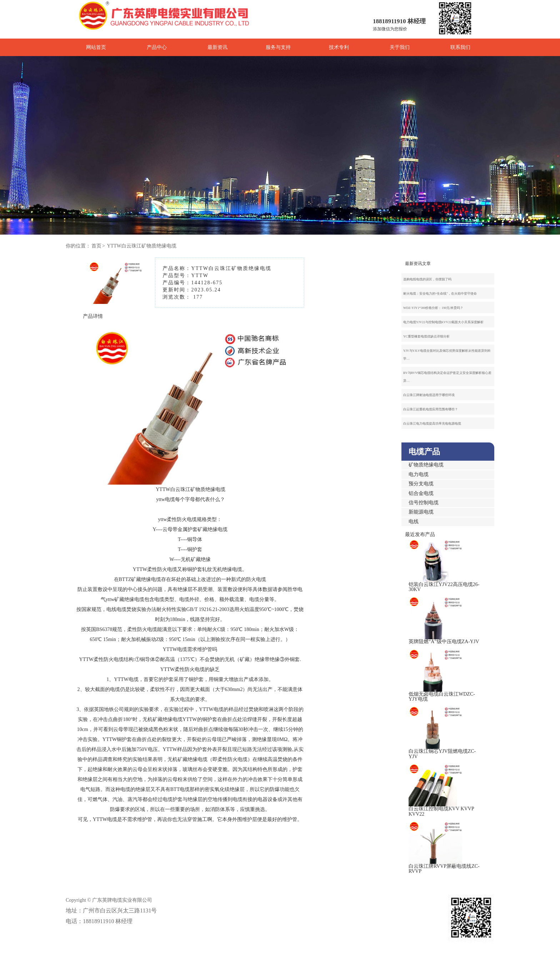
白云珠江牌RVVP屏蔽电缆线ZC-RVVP (444, 869)
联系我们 (460, 47)
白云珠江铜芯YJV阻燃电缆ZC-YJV (442, 754)
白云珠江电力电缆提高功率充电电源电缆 (432, 424)
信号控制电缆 (424, 503)
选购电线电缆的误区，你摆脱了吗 (427, 279)
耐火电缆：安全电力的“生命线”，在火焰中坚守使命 (440, 294)
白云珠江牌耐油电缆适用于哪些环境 (429, 395)
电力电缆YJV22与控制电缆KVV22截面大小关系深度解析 (443, 322)
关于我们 (400, 47)
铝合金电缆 (421, 493)
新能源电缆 (421, 512)
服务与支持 (278, 47)
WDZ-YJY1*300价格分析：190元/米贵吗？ (433, 308)
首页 (96, 246)
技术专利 (339, 47)
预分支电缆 (421, 484)
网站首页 (96, 47)
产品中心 (157, 47)
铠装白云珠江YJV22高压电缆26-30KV (444, 587)
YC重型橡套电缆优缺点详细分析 (426, 336)
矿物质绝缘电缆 (426, 465)
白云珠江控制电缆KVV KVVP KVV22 (441, 811)
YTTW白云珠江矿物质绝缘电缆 (141, 246)
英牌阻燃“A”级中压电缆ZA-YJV (444, 642)
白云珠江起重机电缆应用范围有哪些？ (431, 409)
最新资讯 (217, 47)
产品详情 (93, 316)
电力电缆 (419, 474)
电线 (414, 522)
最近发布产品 (420, 534)
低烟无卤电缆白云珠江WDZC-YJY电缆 (442, 697)
